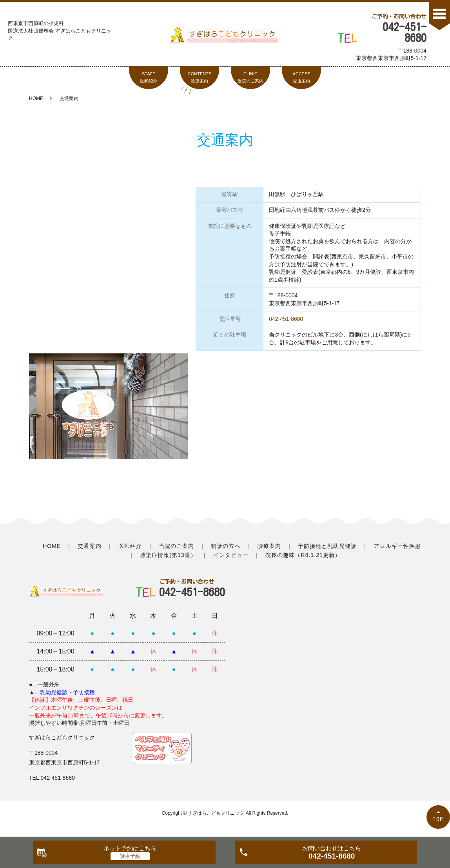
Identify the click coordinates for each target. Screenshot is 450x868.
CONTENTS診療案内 (200, 77)
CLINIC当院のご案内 (250, 77)
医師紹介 (130, 546)
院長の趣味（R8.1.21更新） (303, 555)
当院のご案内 (176, 546)
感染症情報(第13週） (168, 555)
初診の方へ (226, 546)
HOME (36, 98)
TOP (438, 819)
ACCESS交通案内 (301, 77)
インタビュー (231, 555)
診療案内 (269, 546)
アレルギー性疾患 (397, 546)
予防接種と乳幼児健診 (328, 546)
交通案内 (89, 546)
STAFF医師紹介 (149, 77)
